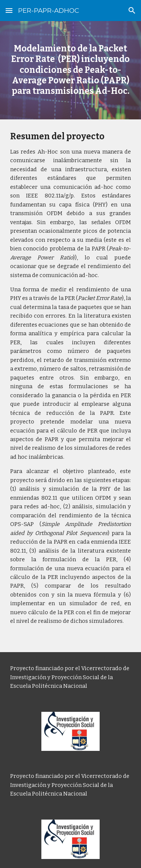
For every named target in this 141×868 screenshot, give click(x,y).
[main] (71, 70)
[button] (9, 10)
